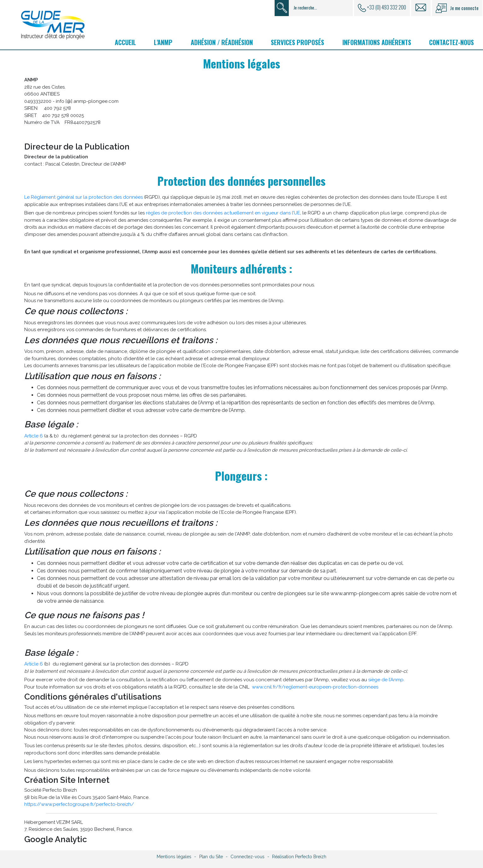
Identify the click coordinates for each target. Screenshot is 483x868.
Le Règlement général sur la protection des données (84, 197)
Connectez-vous (247, 857)
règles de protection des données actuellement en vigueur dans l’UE (223, 213)
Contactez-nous (451, 42)
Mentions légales (174, 857)
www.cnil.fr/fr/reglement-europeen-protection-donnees (315, 687)
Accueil (125, 42)
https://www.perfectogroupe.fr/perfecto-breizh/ (79, 804)
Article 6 (34, 436)
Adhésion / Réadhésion (222, 42)
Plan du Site (211, 857)
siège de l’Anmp (386, 680)
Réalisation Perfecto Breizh (299, 857)
